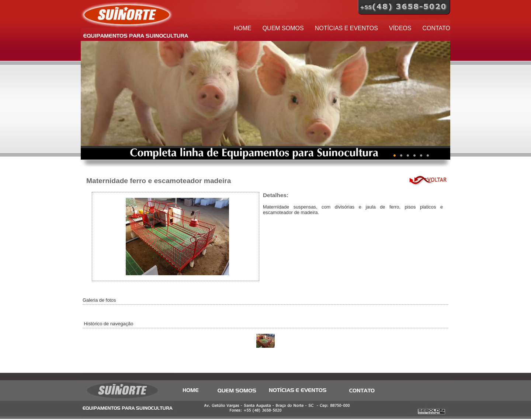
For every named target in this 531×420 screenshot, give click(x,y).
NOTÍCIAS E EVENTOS (346, 28)
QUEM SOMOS (283, 28)
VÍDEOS (400, 28)
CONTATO (436, 28)
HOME (243, 28)
